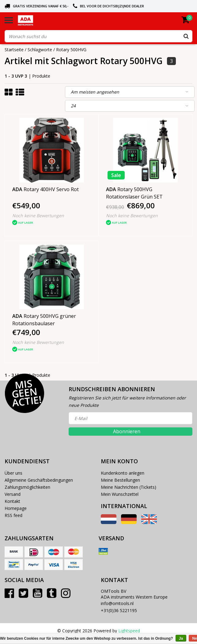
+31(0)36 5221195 (119, 610)
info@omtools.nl (117, 603)
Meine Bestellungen (120, 480)
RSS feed (13, 515)
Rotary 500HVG (71, 50)
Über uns (13, 473)
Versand (13, 494)
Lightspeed (129, 631)
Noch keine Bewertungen (38, 216)
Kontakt (12, 501)
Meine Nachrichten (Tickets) (129, 487)
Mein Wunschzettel (120, 494)
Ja (181, 638)
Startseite (14, 50)
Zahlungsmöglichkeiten (27, 487)
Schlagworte (40, 50)
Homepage (16, 508)
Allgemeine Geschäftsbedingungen (39, 480)
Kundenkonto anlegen (123, 473)
